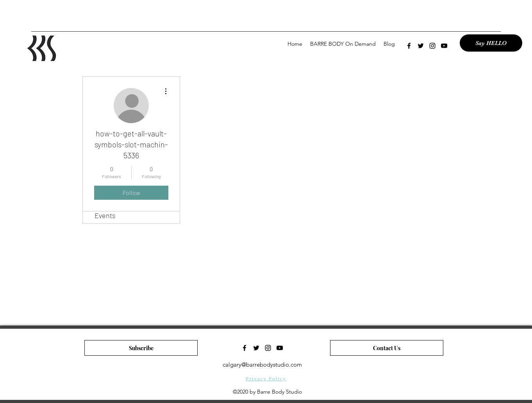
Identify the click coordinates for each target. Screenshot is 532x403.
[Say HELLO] (491, 43)
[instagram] (432, 46)
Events (105, 215)
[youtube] (444, 46)
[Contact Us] (387, 348)
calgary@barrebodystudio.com (262, 364)
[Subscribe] (141, 348)
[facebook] (409, 46)
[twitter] (421, 46)
